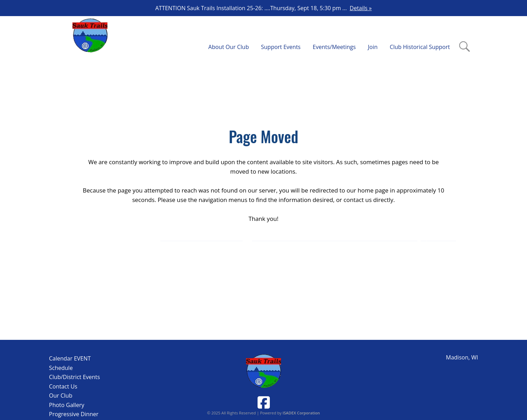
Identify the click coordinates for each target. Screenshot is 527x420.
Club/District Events (75, 377)
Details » (361, 8)
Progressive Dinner (74, 414)
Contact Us (63, 386)
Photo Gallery (67, 405)
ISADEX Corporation (301, 413)
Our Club (61, 395)
